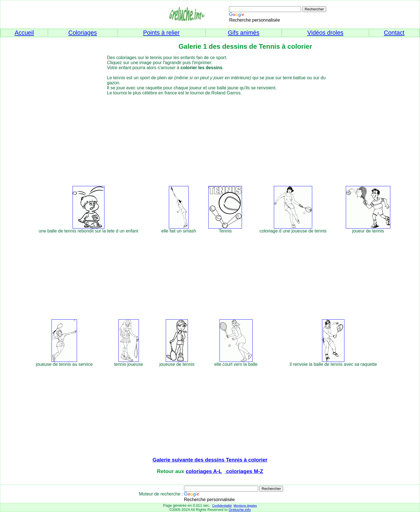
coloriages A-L (204, 471)
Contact (394, 33)
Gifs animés (244, 33)
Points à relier (161, 33)
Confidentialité (222, 506)
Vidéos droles (326, 33)
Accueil (24, 33)
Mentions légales (245, 506)
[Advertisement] (220, 140)
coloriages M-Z (244, 471)
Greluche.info (240, 510)
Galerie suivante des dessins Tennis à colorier (210, 460)
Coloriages (83, 33)
